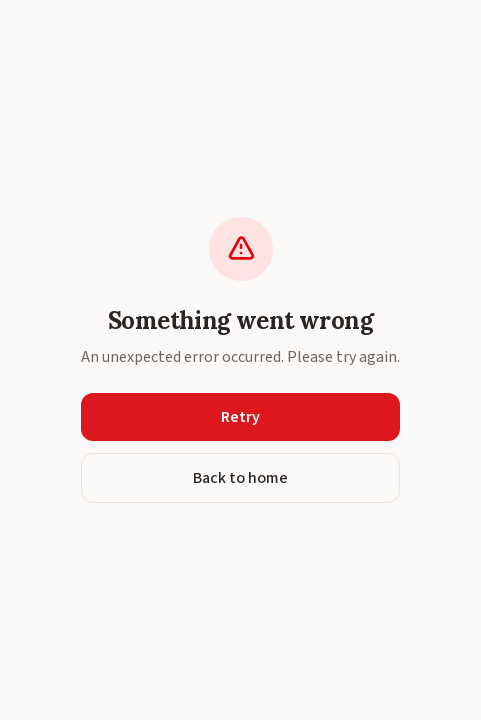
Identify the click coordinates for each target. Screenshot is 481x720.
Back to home (240, 478)
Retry (240, 417)
